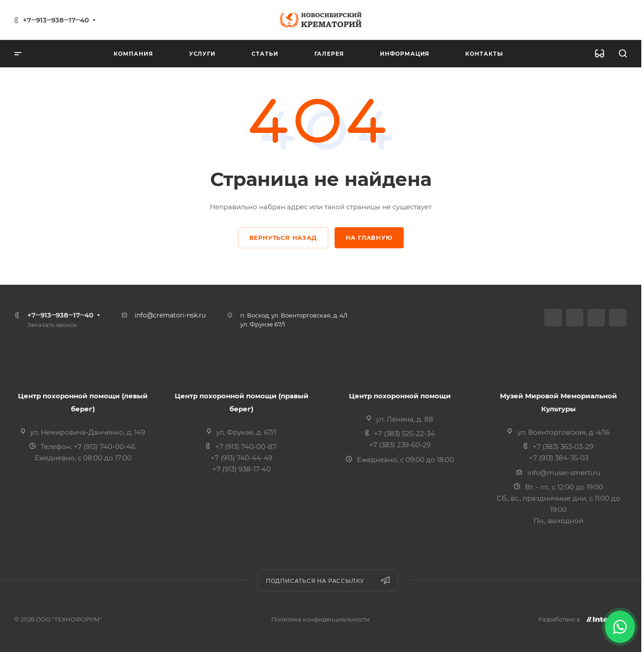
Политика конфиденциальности (320, 619)
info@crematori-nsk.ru (170, 315)
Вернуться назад (283, 238)
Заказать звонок (52, 325)
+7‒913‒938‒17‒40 (56, 20)
